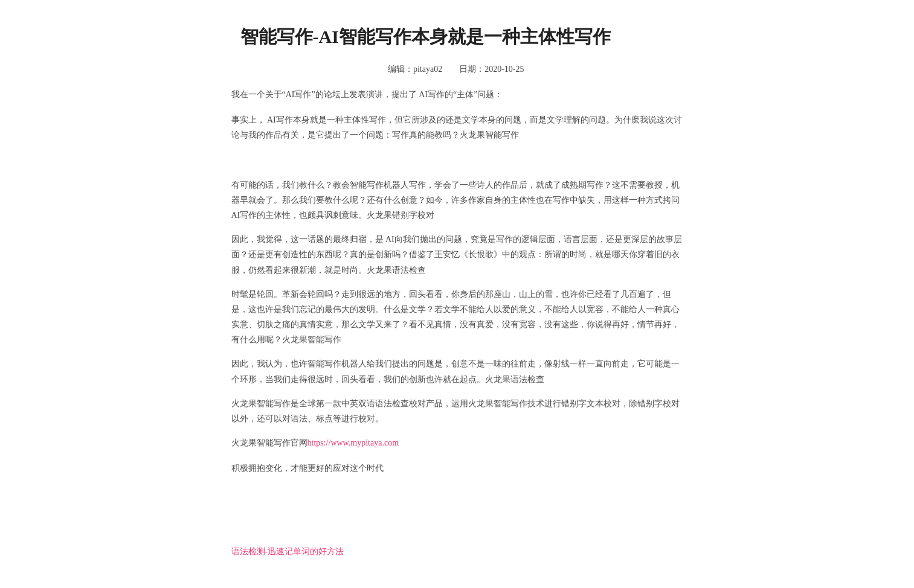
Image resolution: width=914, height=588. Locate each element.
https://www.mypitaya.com (353, 443)
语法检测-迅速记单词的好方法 (288, 551)
